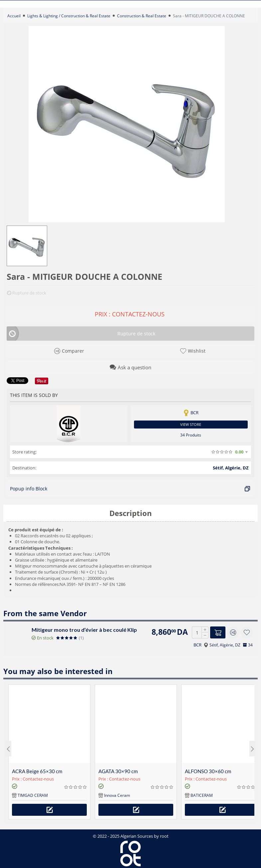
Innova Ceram (117, 795)
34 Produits (191, 435)
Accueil (14, 16)
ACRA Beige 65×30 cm (37, 771)
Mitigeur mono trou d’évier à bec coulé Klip (84, 630)
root (164, 836)
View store (191, 424)
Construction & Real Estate (142, 16)
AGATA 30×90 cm (118, 771)
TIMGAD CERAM (33, 795)
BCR (197, 645)
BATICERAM (202, 795)
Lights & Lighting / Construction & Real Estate (69, 16)
